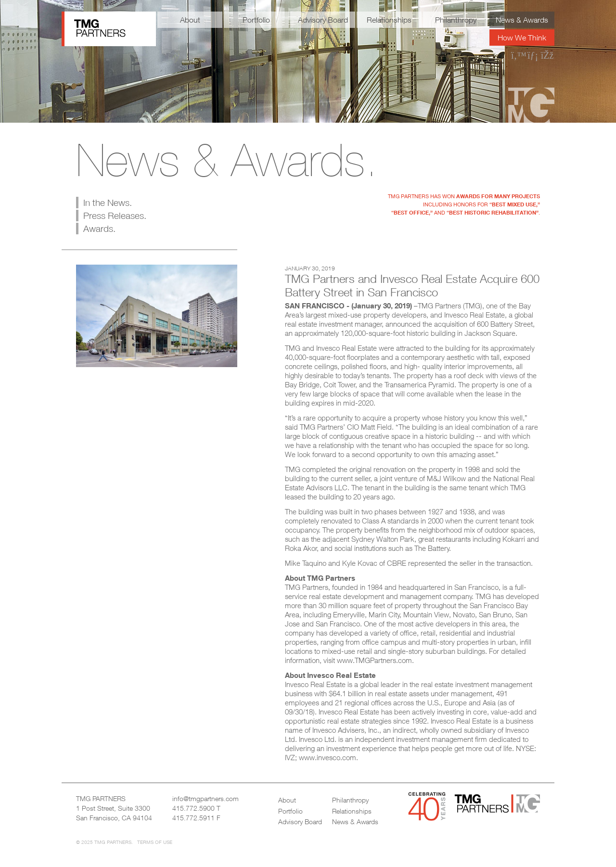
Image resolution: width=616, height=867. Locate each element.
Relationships (389, 20)
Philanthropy (456, 20)
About (190, 20)
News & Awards (522, 20)
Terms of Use (155, 842)
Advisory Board (323, 20)
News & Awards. (227, 160)
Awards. (99, 229)
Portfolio (256, 20)
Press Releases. (115, 216)
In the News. (108, 203)
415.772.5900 (193, 808)
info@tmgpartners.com (205, 798)
